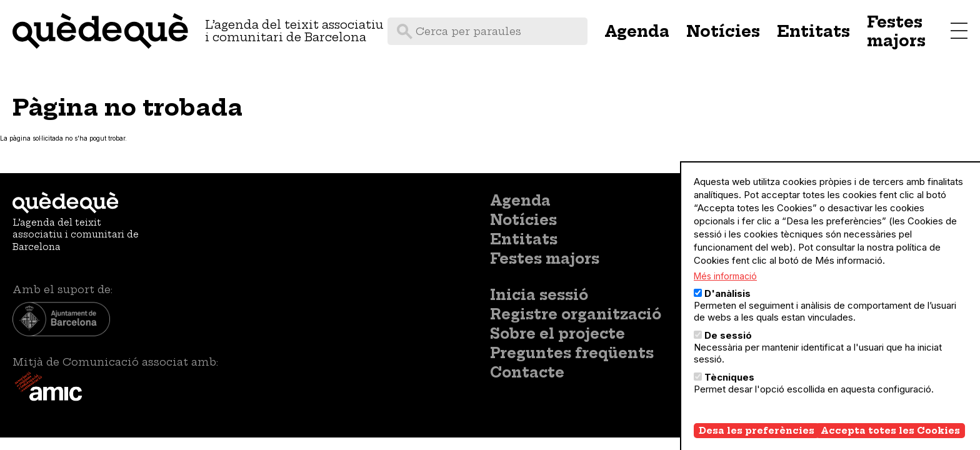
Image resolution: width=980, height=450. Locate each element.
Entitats (813, 31)
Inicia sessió (539, 295)
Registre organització (576, 314)
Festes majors (896, 31)
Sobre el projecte (557, 334)
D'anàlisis (727, 305)
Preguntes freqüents (572, 353)
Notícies (723, 31)
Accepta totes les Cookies (890, 442)
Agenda (637, 31)
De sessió (728, 347)
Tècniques (729, 388)
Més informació (725, 287)
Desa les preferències (757, 442)
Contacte (527, 372)
